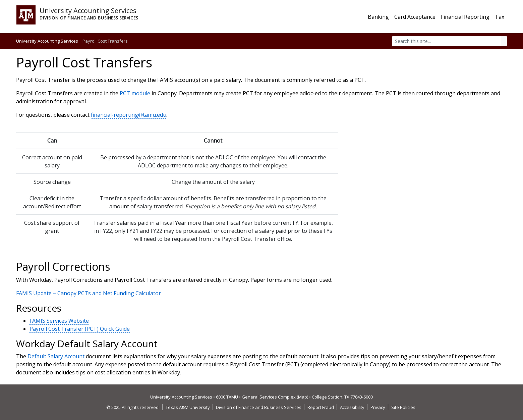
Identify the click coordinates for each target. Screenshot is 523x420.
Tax (500, 17)
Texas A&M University (188, 407)
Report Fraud (321, 407)
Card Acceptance (415, 17)
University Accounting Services (47, 41)
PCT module (135, 93)
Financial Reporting (465, 17)
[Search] (447, 41)
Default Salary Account (57, 356)
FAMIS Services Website (59, 321)
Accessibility (352, 407)
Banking (378, 17)
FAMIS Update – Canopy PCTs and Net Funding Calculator (89, 293)
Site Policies (403, 407)
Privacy (378, 407)
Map (303, 397)
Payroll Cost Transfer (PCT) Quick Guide (80, 329)
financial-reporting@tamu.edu (129, 115)
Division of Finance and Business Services (259, 407)
